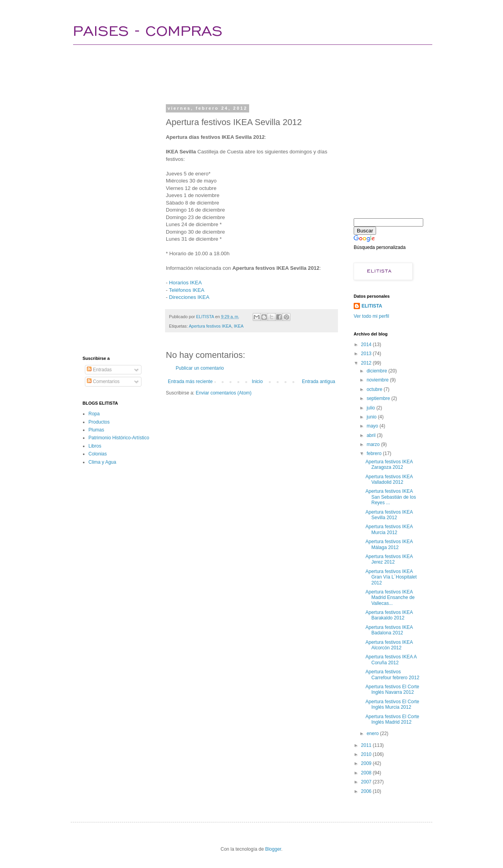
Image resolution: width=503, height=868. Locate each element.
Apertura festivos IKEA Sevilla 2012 (389, 515)
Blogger (273, 849)
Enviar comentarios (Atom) (224, 393)
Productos (99, 422)
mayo (373, 426)
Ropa (94, 414)
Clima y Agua (102, 462)
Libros (95, 446)
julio (372, 408)
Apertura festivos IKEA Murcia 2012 (389, 529)
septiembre (379, 398)
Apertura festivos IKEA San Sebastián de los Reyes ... (391, 497)
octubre (375, 389)
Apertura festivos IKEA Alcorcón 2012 (389, 645)
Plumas (96, 430)
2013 (367, 354)
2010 (367, 754)
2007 (367, 782)
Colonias (98, 454)
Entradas (99, 370)
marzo (374, 444)
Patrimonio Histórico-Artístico (119, 438)
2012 (367, 363)
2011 (367, 745)
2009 (367, 763)
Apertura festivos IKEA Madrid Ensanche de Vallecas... (390, 598)
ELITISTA (372, 306)
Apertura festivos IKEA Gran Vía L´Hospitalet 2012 (391, 577)
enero (373, 733)
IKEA (239, 326)
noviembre (378, 380)
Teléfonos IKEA (187, 290)
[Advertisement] (226, 73)
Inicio (257, 381)
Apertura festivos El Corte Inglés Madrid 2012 (392, 719)
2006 (367, 791)
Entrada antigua (319, 381)
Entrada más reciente (190, 381)
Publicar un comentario (200, 368)
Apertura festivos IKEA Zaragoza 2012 (389, 464)
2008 (367, 773)
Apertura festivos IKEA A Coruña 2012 (391, 660)
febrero (375, 453)
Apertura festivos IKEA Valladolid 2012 (389, 479)
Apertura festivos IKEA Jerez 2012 (389, 559)
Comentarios (103, 381)
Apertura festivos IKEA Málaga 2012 (389, 544)
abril (372, 435)
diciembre (377, 371)
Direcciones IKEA (189, 297)
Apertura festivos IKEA (210, 326)
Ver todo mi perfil (371, 316)
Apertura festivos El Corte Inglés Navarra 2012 (392, 689)
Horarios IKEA (185, 283)
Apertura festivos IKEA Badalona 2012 (389, 630)
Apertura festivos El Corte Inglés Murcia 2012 (392, 704)
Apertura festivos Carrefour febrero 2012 (392, 674)
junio (372, 417)
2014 (367, 345)
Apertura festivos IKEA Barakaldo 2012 (389, 615)
